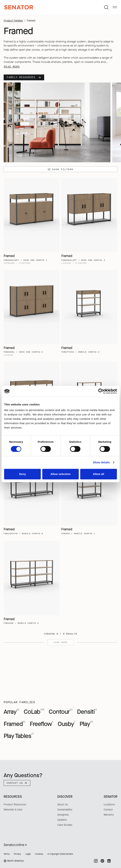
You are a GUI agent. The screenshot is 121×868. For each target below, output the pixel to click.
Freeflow (42, 724)
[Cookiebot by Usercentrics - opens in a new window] (101, 391)
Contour (61, 712)
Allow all (99, 474)
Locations (109, 805)
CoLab (34, 712)
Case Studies (65, 825)
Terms (7, 854)
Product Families (13, 21)
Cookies (39, 854)
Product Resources (15, 805)
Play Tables (19, 736)
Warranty (109, 815)
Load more (60, 642)
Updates (62, 820)
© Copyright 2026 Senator (60, 854)
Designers (63, 815)
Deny (23, 474)
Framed (15, 724)
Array (11, 712)
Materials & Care (13, 810)
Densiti (87, 712)
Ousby (66, 724)
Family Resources (24, 77)
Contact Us (17, 783)
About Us (63, 805)
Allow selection (60, 474)
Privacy (17, 854)
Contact (108, 810)
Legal (28, 854)
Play (86, 724)
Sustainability (65, 810)
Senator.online (15, 845)
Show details (101, 462)
